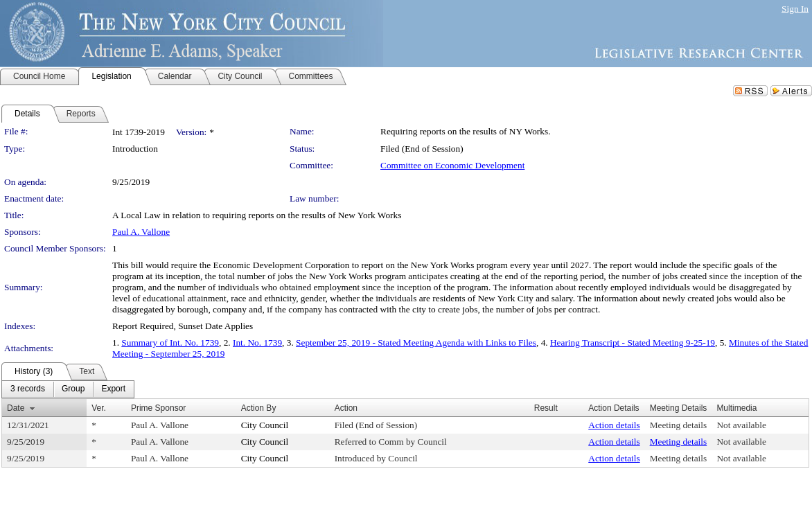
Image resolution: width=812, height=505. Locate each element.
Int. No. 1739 (257, 343)
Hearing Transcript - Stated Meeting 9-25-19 (633, 343)
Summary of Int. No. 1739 (170, 343)
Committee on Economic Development (452, 165)
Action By (259, 408)
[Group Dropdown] (73, 389)
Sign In (795, 9)
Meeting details (679, 425)
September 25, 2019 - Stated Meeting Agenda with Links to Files (416, 343)
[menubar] (68, 389)
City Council (265, 425)
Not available (741, 425)
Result (546, 408)
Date (16, 408)
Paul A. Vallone (141, 232)
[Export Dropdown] (113, 389)
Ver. (99, 408)
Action (346, 408)
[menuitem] (28, 389)
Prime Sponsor (158, 408)
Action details (614, 425)
